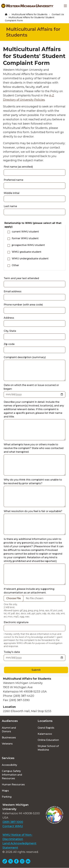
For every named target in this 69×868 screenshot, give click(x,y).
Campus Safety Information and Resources (12, 775)
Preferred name (13, 180)
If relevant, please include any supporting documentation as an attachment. (29, 591)
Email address (13, 291)
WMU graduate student (27, 252)
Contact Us (58, 14)
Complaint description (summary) (25, 357)
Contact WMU (13, 826)
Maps (5, 791)
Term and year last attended (21, 278)
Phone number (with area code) (23, 305)
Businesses (9, 738)
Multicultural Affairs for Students (30, 14)
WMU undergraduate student (30, 259)
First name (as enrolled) (18, 167)
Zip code (9, 344)
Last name (10, 206)
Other (15, 265)
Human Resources (13, 785)
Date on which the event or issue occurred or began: (31, 387)
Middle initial (12, 193)
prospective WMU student (28, 245)
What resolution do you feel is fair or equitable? (33, 511)
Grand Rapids (46, 728)
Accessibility (9, 765)
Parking (7, 797)
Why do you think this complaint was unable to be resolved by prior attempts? (33, 482)
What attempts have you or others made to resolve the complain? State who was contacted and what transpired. (34, 448)
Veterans (7, 744)
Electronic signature (16, 622)
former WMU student (25, 238)
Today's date (12, 652)
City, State (10, 331)
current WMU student (25, 232)
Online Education (48, 740)
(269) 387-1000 (13, 822)
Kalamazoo (45, 734)
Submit (36, 670)
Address (9, 318)
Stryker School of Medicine (48, 748)
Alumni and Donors (9, 730)
